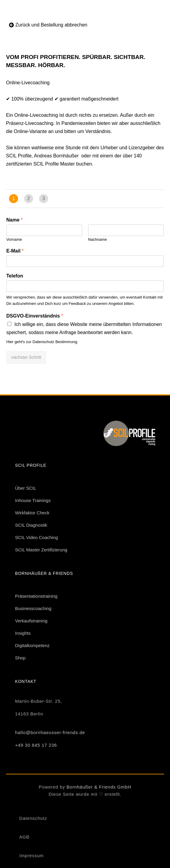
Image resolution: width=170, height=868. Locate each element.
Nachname (98, 239)
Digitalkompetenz (32, 645)
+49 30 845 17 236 (36, 745)
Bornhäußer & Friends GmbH (99, 787)
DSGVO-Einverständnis (35, 316)
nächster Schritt (26, 357)
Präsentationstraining (36, 596)
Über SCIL (26, 488)
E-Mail (15, 251)
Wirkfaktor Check (32, 513)
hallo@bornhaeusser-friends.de (50, 732)
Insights (23, 633)
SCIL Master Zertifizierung (41, 550)
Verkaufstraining (31, 621)
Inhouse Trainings (33, 500)
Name (14, 220)
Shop (20, 658)
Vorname (14, 239)
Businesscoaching (33, 608)
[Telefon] (85, 286)
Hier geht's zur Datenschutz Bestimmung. (42, 342)
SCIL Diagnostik (31, 525)
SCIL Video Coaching (37, 537)
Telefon (15, 276)
